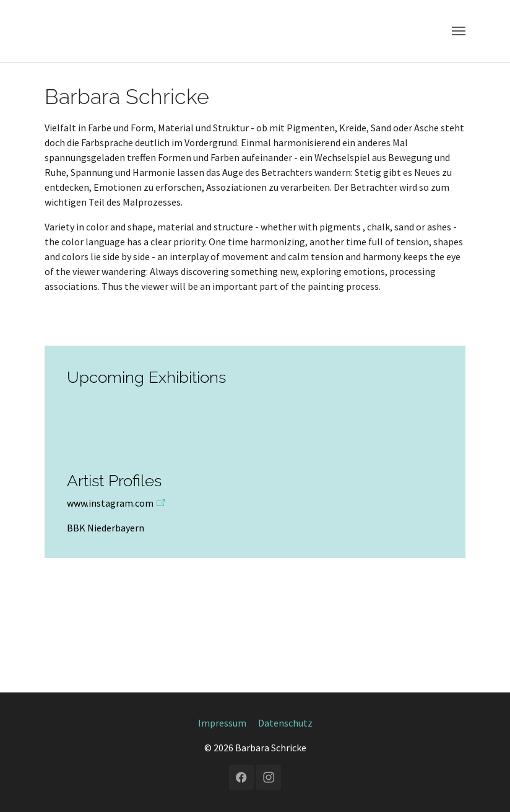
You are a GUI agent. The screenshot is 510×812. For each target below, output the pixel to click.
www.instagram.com (110, 503)
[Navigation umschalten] (459, 31)
